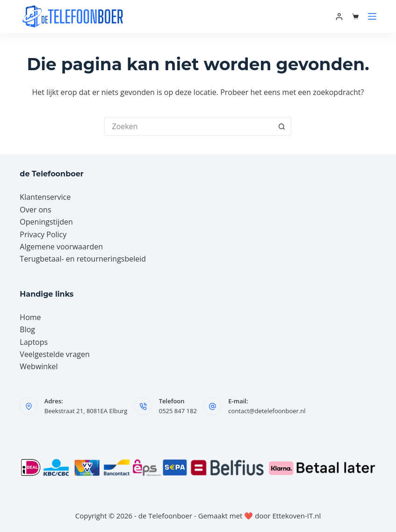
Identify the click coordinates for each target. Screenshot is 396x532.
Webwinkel (39, 366)
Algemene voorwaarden (61, 247)
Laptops (34, 342)
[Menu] (372, 16)
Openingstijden (46, 222)
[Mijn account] (339, 17)
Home (30, 317)
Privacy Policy (43, 234)
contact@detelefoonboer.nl (267, 411)
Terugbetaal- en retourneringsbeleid (83, 259)
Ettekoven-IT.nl (297, 516)
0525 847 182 (178, 411)
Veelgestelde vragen (54, 354)
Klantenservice (45, 197)
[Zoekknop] (282, 126)
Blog (27, 329)
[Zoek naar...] (188, 126)
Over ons (35, 210)
